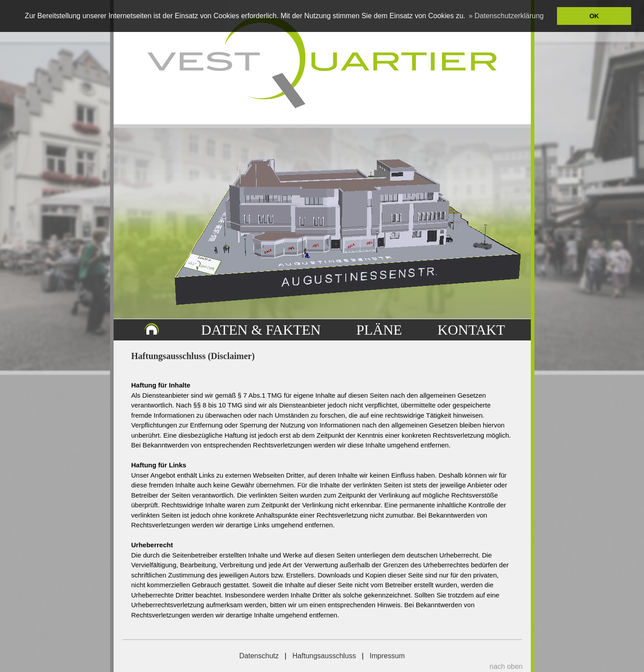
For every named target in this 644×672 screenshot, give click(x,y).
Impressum (387, 656)
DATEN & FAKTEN (261, 330)
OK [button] (594, 16)
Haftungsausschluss (324, 656)
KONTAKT (471, 330)
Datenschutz (259, 656)
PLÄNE (379, 330)
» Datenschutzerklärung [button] (506, 16)
